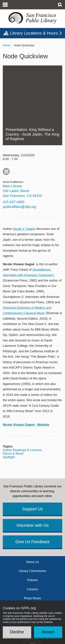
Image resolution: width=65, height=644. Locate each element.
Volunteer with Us (32, 466)
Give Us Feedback (32, 482)
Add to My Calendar (6, 112)
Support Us (32, 450)
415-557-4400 (14, 143)
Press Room (32, 539)
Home (6, 45)
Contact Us (32, 548)
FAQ (32, 566)
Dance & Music (13, 394)
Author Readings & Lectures (22, 391)
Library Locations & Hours (34, 33)
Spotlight (9, 398)
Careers (32, 530)
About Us (32, 503)
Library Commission (32, 512)
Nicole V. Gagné (24, 170)
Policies (32, 521)
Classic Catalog (32, 557)
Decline (17, 632)
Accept (48, 632)
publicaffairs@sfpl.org (19, 147)
